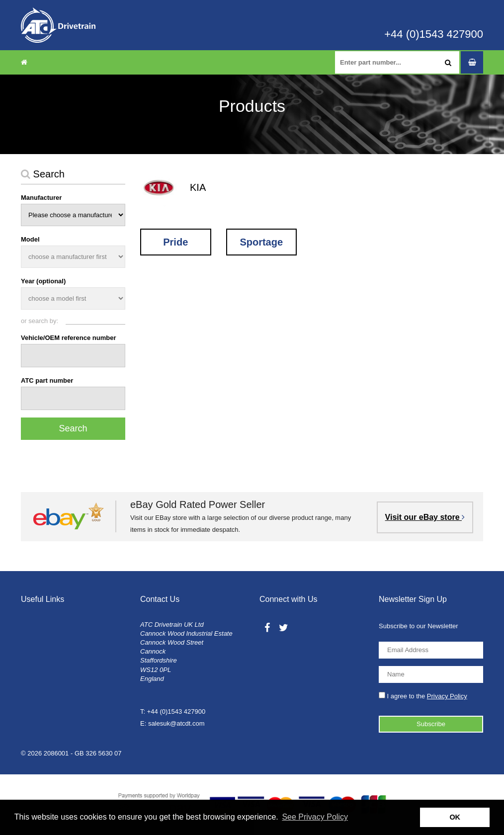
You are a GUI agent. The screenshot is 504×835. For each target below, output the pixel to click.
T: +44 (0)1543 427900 (173, 711)
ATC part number (47, 380)
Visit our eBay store (425, 517)
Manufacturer (41, 198)
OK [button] (455, 817)
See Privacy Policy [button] (315, 817)
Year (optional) (43, 281)
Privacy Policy (447, 696)
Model (30, 239)
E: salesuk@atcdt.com (172, 723)
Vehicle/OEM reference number (68, 338)
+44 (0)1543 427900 (434, 34)
